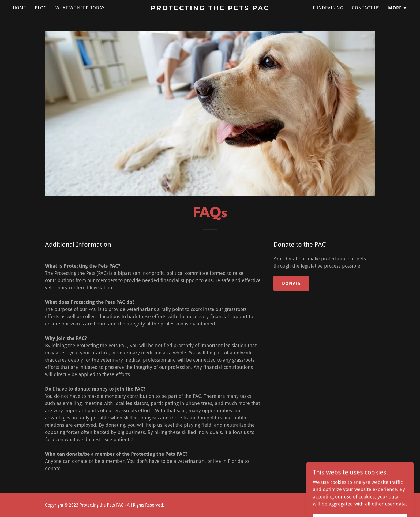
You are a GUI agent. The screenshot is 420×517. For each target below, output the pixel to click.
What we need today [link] (80, 8)
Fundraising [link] (328, 8)
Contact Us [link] (366, 8)
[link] (210, 8)
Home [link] (20, 8)
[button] (398, 8)
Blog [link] (41, 8)
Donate (291, 284)
